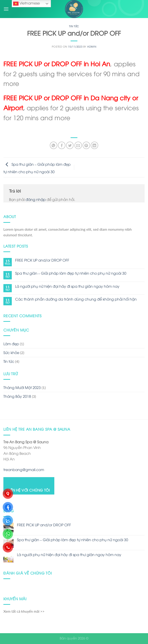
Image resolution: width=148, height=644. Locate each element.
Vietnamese (26, 3)
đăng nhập (36, 199)
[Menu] (6, 9)
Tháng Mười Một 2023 (22, 387)
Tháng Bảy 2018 (17, 396)
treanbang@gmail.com (24, 469)
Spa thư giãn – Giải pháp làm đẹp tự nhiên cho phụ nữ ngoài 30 (71, 273)
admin (92, 46)
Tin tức (74, 26)
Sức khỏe (11, 352)
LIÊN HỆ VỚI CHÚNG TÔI (29, 490)
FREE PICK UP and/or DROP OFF (42, 260)
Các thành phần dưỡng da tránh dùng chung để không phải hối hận (76, 299)
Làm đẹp (11, 344)
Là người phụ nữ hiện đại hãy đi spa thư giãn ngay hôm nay (67, 286)
